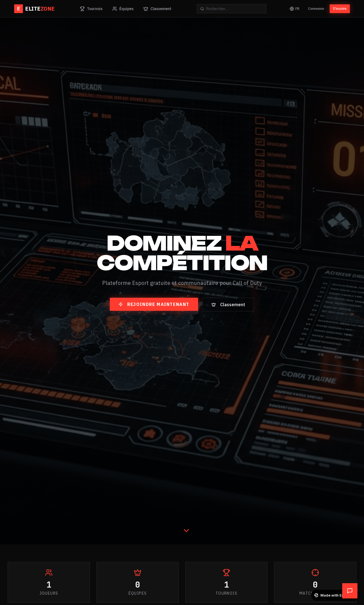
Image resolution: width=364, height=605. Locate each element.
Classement (157, 9)
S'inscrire (340, 9)
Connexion (316, 9)
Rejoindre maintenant (154, 304)
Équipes (123, 9)
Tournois (91, 9)
